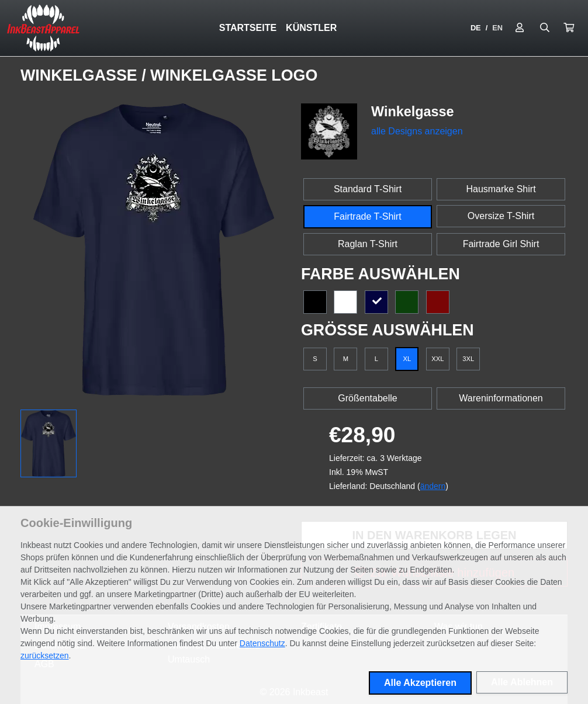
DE (476, 28)
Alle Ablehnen (522, 682)
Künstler (311, 28)
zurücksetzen (44, 656)
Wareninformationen (501, 398)
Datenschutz (262, 643)
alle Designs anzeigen (417, 131)
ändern (433, 486)
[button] (569, 28)
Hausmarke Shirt (501, 189)
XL (407, 359)
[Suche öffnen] (545, 28)
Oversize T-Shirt (501, 216)
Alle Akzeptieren (420, 683)
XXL (437, 359)
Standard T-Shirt (368, 189)
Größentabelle (367, 398)
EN (497, 28)
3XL (468, 359)
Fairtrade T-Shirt (367, 216)
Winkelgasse (81, 75)
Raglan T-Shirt (368, 244)
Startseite (248, 28)
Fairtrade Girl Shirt (501, 244)
